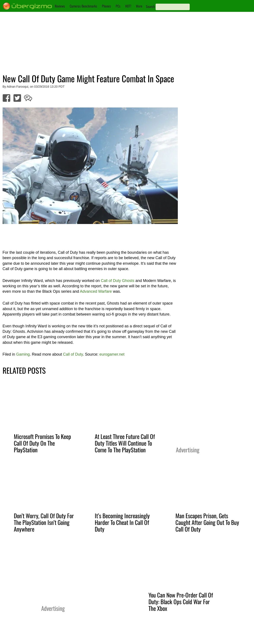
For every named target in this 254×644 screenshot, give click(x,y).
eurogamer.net (112, 354)
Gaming (23, 354)
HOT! (128, 6)
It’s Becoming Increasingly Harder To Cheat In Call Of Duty (122, 522)
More (139, 6)
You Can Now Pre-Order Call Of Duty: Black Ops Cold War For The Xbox (181, 602)
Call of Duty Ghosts (118, 281)
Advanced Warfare (96, 291)
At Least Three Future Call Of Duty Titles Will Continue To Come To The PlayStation (125, 443)
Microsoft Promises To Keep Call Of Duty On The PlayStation (42, 443)
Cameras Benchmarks (83, 6)
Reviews (60, 6)
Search (150, 6)
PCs (118, 6)
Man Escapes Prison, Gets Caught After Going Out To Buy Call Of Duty (207, 522)
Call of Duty (73, 354)
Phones (106, 6)
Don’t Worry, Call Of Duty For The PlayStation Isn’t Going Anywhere (44, 522)
